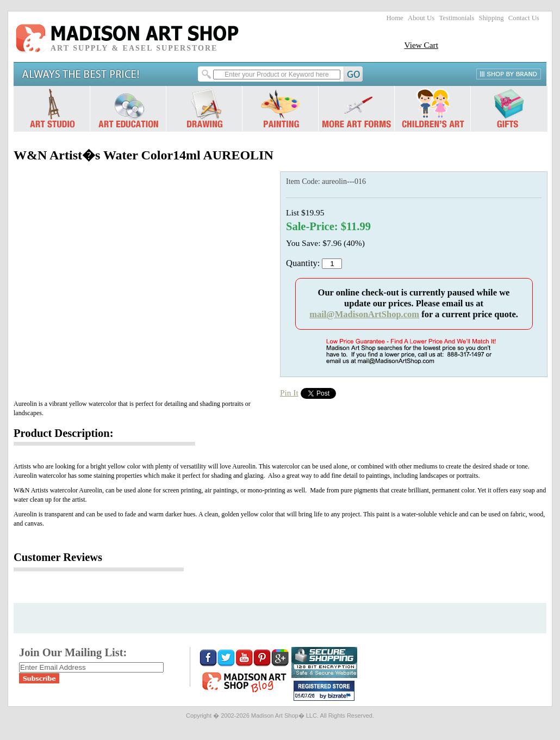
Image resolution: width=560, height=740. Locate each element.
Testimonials (456, 18)
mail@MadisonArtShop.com (364, 314)
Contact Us (524, 18)
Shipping (491, 18)
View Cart (421, 45)
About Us (421, 18)
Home (395, 18)
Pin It (289, 393)
